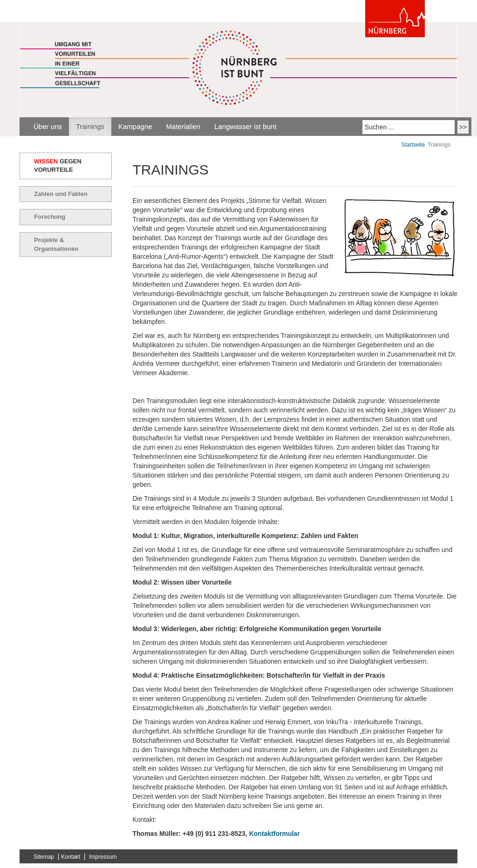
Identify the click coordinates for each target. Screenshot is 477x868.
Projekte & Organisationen (56, 244)
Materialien (183, 126)
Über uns (48, 126)
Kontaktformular (275, 834)
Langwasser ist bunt (245, 126)
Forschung (50, 217)
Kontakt (71, 857)
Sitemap (44, 857)
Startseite (413, 145)
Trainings (90, 126)
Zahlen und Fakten (61, 194)
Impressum (103, 857)
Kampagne (135, 126)
